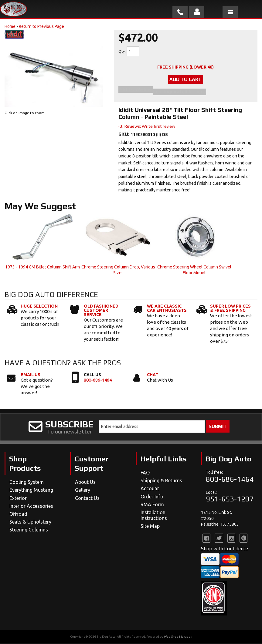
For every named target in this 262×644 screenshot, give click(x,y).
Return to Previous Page (41, 26)
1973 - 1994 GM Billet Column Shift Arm (43, 268)
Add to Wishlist (136, 91)
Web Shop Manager (178, 637)
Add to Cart (185, 80)
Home (10, 26)
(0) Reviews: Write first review (147, 127)
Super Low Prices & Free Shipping (230, 309)
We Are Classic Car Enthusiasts (167, 309)
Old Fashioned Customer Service (101, 311)
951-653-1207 (230, 500)
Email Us (31, 376)
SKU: (124, 135)
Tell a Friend (192, 93)
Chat (153, 376)
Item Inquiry (166, 93)
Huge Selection (39, 307)
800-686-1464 (98, 381)
